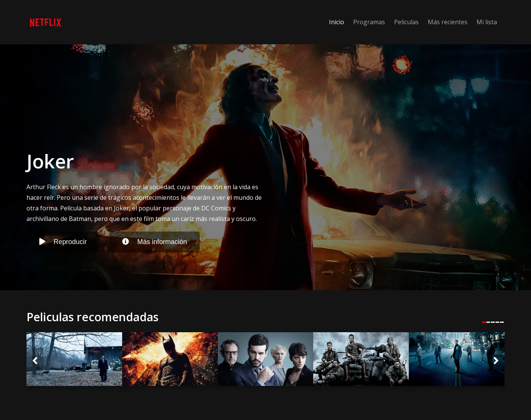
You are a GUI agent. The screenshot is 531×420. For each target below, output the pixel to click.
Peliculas (406, 22)
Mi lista (487, 22)
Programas (369, 22)
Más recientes (448, 22)
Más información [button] (155, 242)
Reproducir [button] (63, 242)
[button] (35, 361)
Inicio (337, 22)
